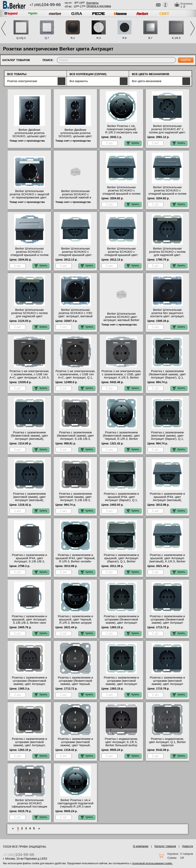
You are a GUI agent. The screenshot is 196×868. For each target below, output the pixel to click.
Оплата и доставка (99, 6)
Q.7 (47, 38)
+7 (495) (45, 5)
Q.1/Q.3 (21, 38)
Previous (3, 28)
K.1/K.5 (176, 38)
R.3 (99, 38)
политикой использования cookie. (152, 863)
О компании (141, 846)
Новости (188, 846)
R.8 (124, 38)
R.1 (73, 38)
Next (193, 28)
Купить (133, 143)
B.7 (150, 38)
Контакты (92, 3)
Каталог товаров (165, 846)
